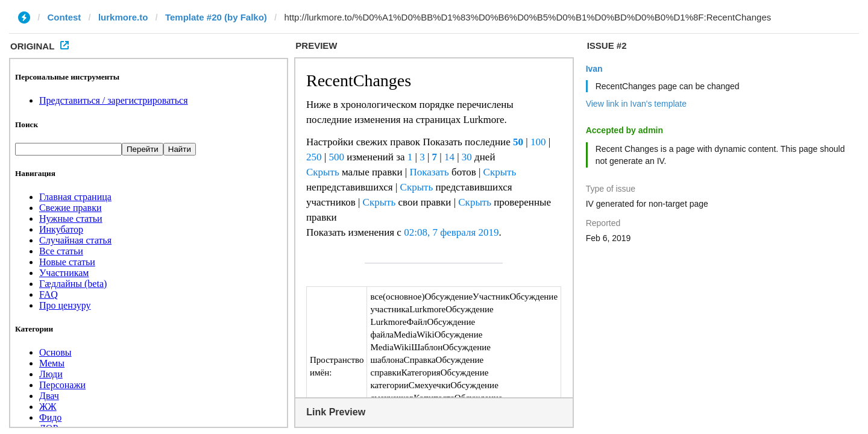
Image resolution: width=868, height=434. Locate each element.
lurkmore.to (123, 17)
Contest (64, 17)
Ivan (594, 69)
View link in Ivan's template (636, 104)
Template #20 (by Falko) (216, 17)
